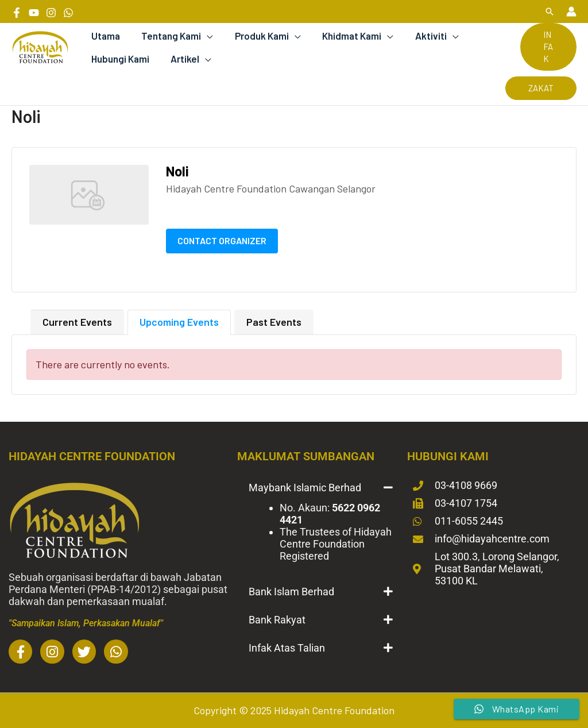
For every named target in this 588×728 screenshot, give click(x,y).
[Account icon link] (571, 11)
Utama (105, 36)
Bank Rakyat (277, 620)
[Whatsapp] (68, 13)
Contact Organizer (222, 240)
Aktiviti (422, 36)
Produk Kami (257, 36)
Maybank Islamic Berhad (305, 488)
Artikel (182, 59)
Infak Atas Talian (287, 648)
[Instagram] (51, 13)
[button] (550, 11)
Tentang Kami (168, 36)
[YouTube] (34, 13)
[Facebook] (17, 13)
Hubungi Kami (119, 59)
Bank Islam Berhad (291, 592)
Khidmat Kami (345, 36)
